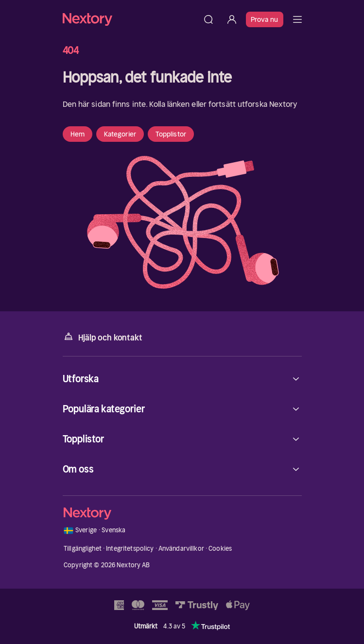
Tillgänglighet (83, 549)
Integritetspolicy (130, 549)
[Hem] (130, 19)
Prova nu (265, 19)
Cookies (220, 549)
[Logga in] (232, 19)
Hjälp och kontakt (103, 337)
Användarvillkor (181, 549)
